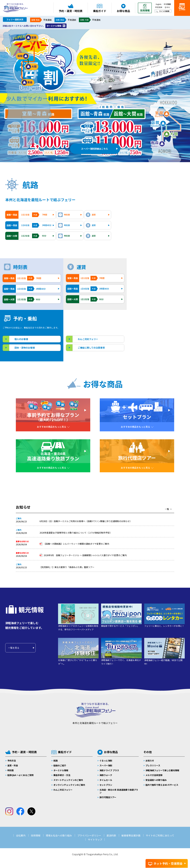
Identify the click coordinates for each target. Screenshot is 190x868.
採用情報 (36, 835)
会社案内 (21, 835)
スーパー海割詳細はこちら (94, 147)
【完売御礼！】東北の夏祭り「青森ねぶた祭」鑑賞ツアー (68, 567)
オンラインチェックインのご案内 (69, 785)
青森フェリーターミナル (153, 337)
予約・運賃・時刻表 (24, 752)
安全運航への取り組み (156, 780)
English (159, 4)
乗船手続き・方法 (62, 775)
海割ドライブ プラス (109, 770)
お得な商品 (111, 752)
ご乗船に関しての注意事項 (91, 348)
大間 (32, 67)
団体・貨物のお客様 (25, 348)
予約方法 (12, 761)
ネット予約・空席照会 (168, 863)
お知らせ (150, 761)
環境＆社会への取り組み (59, 835)
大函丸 (143, 295)
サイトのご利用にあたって (160, 835)
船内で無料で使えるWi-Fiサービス (162, 785)
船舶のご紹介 (60, 765)
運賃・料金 (13, 765)
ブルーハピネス (148, 286)
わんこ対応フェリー (88, 339)
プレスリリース (153, 765)
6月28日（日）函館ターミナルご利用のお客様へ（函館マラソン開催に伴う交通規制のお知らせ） (86, 521)
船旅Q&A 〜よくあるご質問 (20, 775)
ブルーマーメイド (149, 281)
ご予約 (182, 12)
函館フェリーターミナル (153, 332)
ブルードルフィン (149, 290)
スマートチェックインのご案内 (68, 780)
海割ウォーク (106, 775)
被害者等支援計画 (131, 835)
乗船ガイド (65, 752)
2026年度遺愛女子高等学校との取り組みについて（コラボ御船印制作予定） (76, 533)
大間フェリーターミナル (153, 342)
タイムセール (106, 780)
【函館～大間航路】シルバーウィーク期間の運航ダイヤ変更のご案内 (76, 544)
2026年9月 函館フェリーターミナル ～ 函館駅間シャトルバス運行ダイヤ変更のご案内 (85, 555)
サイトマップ (95, 839)
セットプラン (106, 785)
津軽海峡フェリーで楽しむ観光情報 (162, 770)
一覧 (167, 509)
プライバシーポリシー (89, 835)
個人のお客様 (21, 339)
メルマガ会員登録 (154, 775)
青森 (28, 83)
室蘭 (32, 38)
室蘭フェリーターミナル (153, 327)
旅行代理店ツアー (108, 797)
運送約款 (111, 835)
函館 (22, 56)
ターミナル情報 (54, 26)
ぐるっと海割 (106, 761)
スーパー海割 (106, 765)
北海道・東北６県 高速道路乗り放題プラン (119, 791)
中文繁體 (167, 4)
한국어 (167, 7)
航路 (56, 761)
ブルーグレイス (148, 276)
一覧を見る (14, 648)
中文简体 (159, 7)
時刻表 (11, 770)
